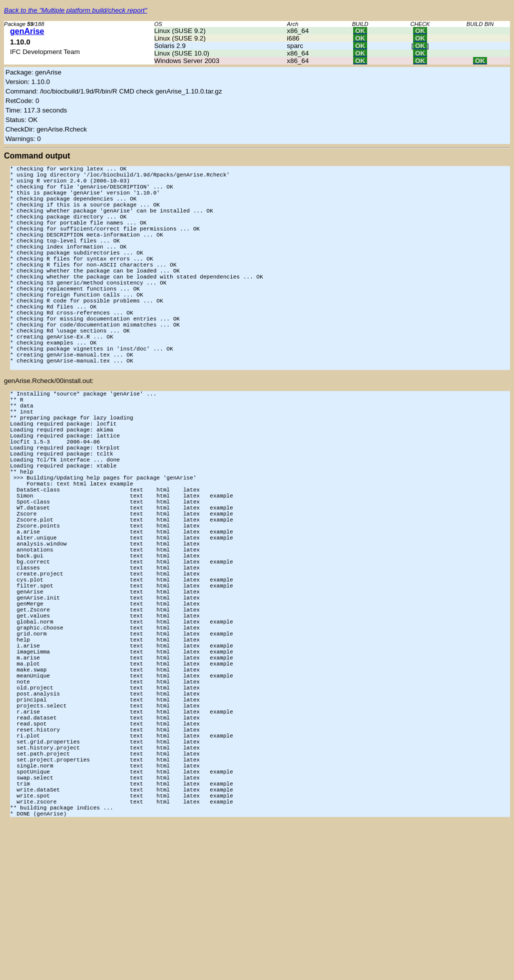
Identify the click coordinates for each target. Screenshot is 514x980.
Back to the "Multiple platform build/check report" (76, 10)
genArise (27, 31)
